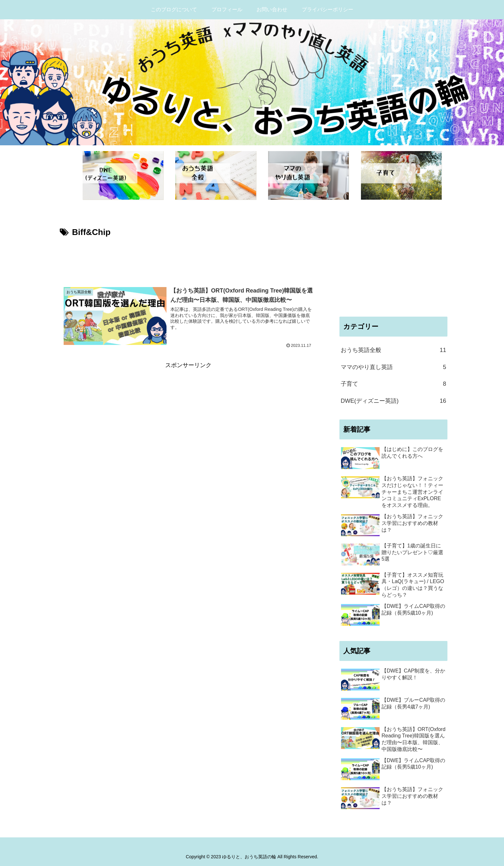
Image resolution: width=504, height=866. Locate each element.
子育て (393, 384)
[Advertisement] (188, 257)
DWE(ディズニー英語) (393, 401)
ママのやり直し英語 (393, 367)
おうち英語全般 (393, 350)
